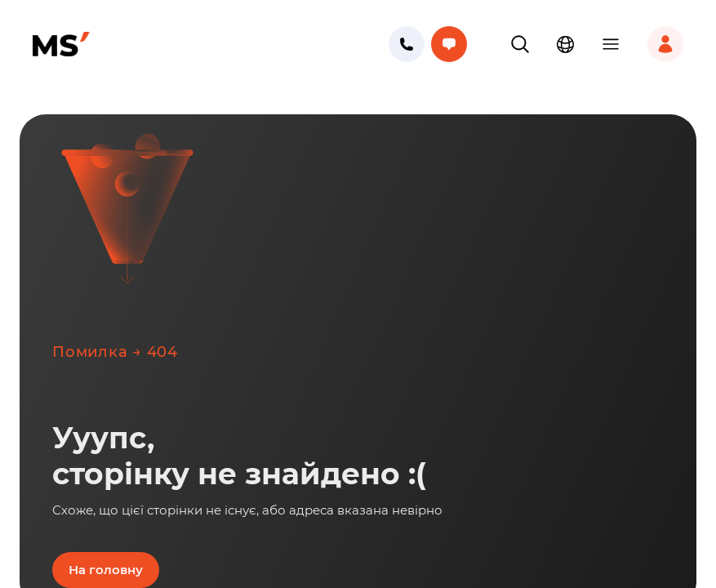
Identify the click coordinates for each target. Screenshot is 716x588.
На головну (106, 570)
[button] (520, 44)
